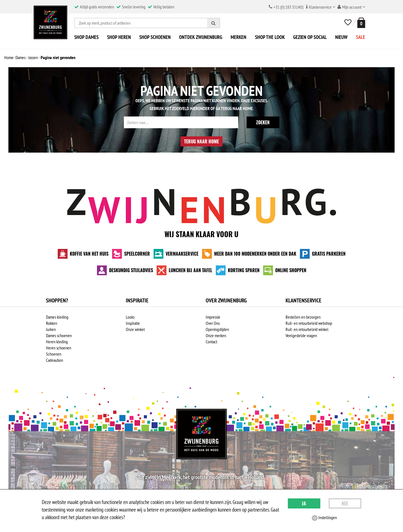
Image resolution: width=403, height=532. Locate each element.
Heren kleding (57, 342)
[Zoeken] (214, 23)
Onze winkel (135, 329)
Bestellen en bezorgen (303, 317)
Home (248, 108)
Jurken (51, 329)
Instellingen (324, 518)
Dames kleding (57, 317)
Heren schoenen (59, 348)
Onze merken (216, 335)
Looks (130, 317)
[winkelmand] (360, 23)
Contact (211, 342)
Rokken (52, 323)
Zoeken (263, 122)
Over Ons (213, 323)
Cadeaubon (55, 360)
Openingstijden (217, 329)
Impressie (213, 317)
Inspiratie (133, 323)
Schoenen (54, 354)
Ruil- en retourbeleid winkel (307, 329)
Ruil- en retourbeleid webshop (309, 323)
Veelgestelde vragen (301, 335)
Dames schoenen (59, 335)
